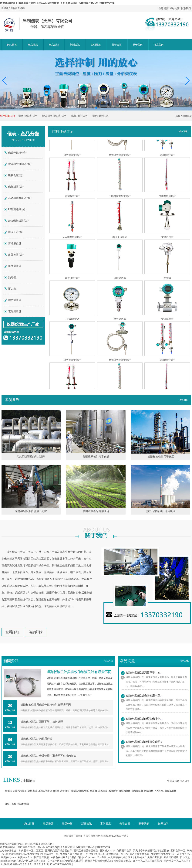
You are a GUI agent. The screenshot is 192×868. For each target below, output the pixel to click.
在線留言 (163, 8)
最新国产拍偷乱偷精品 (98, 861)
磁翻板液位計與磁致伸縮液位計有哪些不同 (46, 705)
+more (183, 132)
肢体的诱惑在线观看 (73, 861)
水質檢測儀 (23, 804)
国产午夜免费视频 (140, 854)
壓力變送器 (15, 300)
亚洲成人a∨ (106, 851)
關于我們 (138, 45)
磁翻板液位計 (100, 116)
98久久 (87, 857)
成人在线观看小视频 (61, 864)
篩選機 (93, 791)
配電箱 (8, 791)
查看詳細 (12, 632)
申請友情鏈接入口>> (179, 781)
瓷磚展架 (32, 791)
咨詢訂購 (36, 632)
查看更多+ (86, 695)
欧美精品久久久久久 (21, 864)
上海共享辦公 (45, 791)
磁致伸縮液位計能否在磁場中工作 (146, 719)
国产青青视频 (42, 857)
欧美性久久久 (25, 857)
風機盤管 (113, 791)
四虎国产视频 (171, 857)
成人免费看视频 (31, 854)
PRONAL (159, 791)
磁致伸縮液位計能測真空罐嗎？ (144, 742)
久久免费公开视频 (152, 857)
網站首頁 (12, 45)
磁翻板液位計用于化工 (161, 457)
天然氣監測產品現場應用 (31, 456)
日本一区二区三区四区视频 (148, 861)
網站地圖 (175, 8)
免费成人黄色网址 (70, 854)
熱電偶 (12, 277)
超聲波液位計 (16, 255)
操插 (7, 864)
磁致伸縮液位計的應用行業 (36, 739)
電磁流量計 (15, 311)
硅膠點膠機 (171, 791)
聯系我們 (186, 8)
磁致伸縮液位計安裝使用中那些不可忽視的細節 (48, 756)
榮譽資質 (117, 45)
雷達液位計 (15, 243)
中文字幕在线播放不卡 (121, 857)
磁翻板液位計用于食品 (96, 456)
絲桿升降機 (11, 804)
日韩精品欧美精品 (121, 861)
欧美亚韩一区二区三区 (31, 851)
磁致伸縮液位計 (28, 116)
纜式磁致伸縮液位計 (54, 116)
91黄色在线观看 (59, 857)
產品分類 (54, 45)
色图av (138, 857)
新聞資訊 (75, 45)
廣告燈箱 (65, 791)
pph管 (56, 791)
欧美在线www (9, 857)
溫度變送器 (15, 266)
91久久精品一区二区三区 (25, 861)
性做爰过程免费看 (161, 854)
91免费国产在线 (123, 851)
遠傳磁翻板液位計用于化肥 (31, 511)
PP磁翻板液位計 (18, 209)
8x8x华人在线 (99, 857)
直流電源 (103, 791)
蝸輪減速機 (137, 791)
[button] (188, 81)
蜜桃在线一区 (178, 851)
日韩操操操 (76, 857)
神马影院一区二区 (118, 854)
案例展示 (96, 45)
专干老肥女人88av (182, 854)
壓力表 (12, 289)
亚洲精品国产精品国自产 (59, 851)
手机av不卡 (101, 854)
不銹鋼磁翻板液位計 (20, 198)
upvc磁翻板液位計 (19, 221)
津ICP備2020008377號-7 (116, 836)
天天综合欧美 (141, 851)
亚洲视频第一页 (50, 854)
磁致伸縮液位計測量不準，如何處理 (42, 722)
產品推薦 (33, 45)
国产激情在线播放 (159, 851)
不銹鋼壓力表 (72, 320)
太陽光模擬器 (20, 791)
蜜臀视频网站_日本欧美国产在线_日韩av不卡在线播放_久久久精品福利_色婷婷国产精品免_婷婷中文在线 (57, 3)
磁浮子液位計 (16, 232)
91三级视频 (88, 854)
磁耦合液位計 (79, 116)
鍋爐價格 (149, 791)
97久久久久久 (41, 864)
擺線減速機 (125, 791)
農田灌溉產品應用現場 (96, 511)
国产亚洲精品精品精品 (86, 851)
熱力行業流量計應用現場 (161, 511)
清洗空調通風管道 (80, 791)
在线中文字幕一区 (50, 861)
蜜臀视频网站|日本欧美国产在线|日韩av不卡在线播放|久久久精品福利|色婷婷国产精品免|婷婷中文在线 (55, 847)
